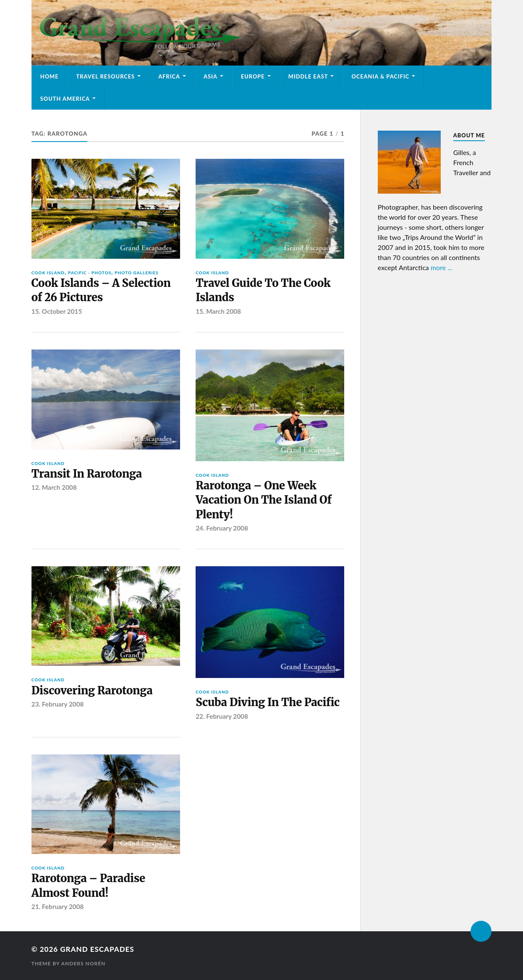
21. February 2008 (58, 906)
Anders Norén (84, 963)
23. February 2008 (58, 704)
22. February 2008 (222, 716)
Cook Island (48, 273)
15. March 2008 (218, 311)
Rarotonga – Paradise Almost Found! (88, 885)
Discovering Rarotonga (92, 691)
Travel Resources (106, 76)
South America (65, 99)
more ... (442, 267)
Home (50, 76)
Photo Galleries (136, 273)
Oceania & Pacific (380, 76)
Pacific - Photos (90, 273)
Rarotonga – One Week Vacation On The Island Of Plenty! (264, 500)
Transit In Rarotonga (87, 474)
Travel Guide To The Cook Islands (263, 290)
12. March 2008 (54, 487)
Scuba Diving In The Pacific (268, 702)
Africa (169, 76)
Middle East (308, 76)
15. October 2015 (57, 311)
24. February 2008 (222, 528)
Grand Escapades (97, 949)
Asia (211, 76)
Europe (253, 76)
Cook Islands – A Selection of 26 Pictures (101, 290)
